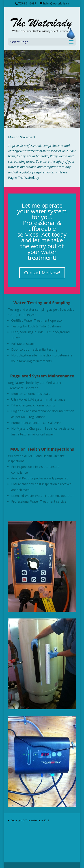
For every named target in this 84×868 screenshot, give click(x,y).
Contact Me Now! (42, 273)
